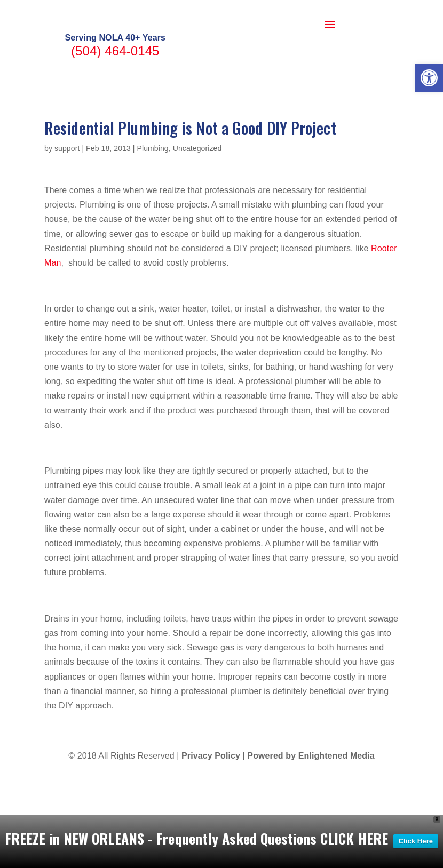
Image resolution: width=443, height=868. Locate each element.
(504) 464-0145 (115, 94)
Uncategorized (197, 192)
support (67, 192)
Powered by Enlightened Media (311, 799)
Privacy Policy (211, 799)
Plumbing (153, 192)
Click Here (416, 841)
